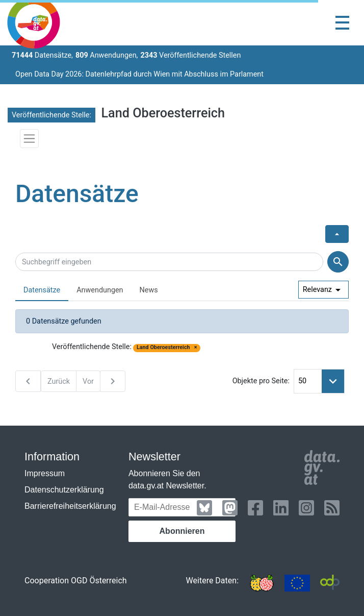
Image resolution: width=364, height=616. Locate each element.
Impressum (45, 473)
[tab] (42, 291)
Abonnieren (182, 531)
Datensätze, (42, 55)
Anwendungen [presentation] (100, 290)
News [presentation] (149, 290)
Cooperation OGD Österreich (76, 581)
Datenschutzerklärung (64, 490)
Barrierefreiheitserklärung (70, 506)
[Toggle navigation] (342, 23)
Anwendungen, (107, 55)
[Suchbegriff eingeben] (169, 262)
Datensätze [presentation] (42, 290)
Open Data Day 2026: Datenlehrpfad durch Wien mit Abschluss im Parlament (139, 74)
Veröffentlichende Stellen (190, 55)
